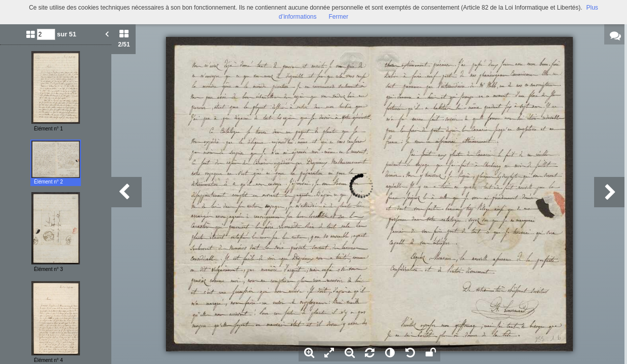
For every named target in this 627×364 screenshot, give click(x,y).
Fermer (339, 17)
